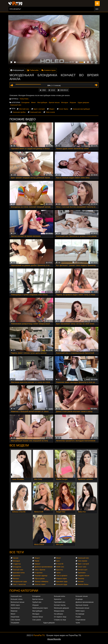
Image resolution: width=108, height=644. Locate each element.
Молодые (65, 102)
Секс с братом (40, 570)
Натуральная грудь (20, 581)
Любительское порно (40, 608)
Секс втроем (82, 561)
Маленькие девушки (61, 608)
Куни (58, 561)
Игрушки (73, 102)
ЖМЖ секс (60, 567)
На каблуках (59, 614)
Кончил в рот (83, 570)
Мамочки (14, 611)
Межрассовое (59, 611)
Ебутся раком (40, 578)
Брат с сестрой (39, 109)
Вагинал (16, 578)
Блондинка (17, 567)
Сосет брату (64, 109)
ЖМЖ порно (15, 605)
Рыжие (78, 617)
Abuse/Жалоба (54, 639)
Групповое (82, 573)
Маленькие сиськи (82, 608)
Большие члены (17, 599)
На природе (80, 614)
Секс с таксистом (19, 584)
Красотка (60, 570)
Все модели (19, 445)
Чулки (58, 573)
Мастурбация (42, 102)
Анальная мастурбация (81, 109)
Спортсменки (80, 620)
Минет (33, 102)
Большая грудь (62, 584)
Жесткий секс (24, 109)
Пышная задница (41, 576)
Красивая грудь (62, 581)
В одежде (79, 599)
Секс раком (37, 620)
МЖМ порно (80, 611)
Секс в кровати (62, 576)
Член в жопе (50, 112)
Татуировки (15, 623)
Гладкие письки (84, 576)
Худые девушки (83, 102)
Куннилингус (15, 608)
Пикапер (81, 578)
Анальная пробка (19, 112)
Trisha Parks (24, 99)
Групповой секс (60, 602)
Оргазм (16, 558)
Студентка (17, 564)
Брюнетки (16, 576)
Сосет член (82, 567)
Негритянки (15, 617)
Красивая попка (19, 573)
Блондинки (26, 102)
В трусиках (39, 573)
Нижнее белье (83, 584)
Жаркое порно (61, 578)
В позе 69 (60, 564)
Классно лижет (40, 584)
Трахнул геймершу (41, 581)
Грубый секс (37, 602)
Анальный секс (16, 105)
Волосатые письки (18, 602)
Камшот (37, 564)
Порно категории (24, 591)
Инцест (52, 109)
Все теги (17, 552)
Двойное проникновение (44, 567)
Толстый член (18, 570)
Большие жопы (60, 596)
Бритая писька (54, 102)
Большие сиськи (82, 596)
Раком (37, 561)
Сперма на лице (60, 620)
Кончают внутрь (60, 605)
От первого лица (60, 617)
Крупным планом (82, 605)
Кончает (81, 581)
